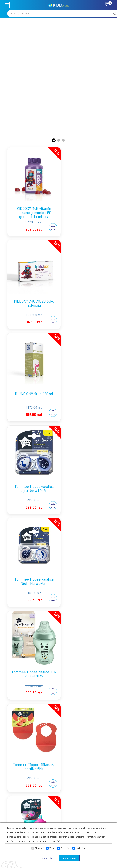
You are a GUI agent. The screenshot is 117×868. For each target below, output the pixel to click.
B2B (87, 774)
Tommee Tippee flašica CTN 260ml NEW (85, 382)
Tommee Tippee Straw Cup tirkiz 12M (85, 470)
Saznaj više (47, 858)
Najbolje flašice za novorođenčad (34, 578)
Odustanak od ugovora (72, 776)
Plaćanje (70, 769)
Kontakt (89, 750)
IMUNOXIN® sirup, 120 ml (32, 292)
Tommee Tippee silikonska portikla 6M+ (32, 470)
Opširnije (101, 588)
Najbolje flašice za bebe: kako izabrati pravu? (43, 642)
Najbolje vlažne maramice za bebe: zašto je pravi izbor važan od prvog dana (58, 708)
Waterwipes (91, 769)
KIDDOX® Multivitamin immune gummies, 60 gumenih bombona (32, 208)
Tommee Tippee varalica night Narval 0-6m (85, 294)
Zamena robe (70, 790)
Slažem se (69, 858)
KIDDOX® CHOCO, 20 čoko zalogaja (85, 206)
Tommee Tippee (89, 762)
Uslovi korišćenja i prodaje (72, 759)
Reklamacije (72, 783)
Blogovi (89, 755)
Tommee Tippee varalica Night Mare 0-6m (32, 382)
